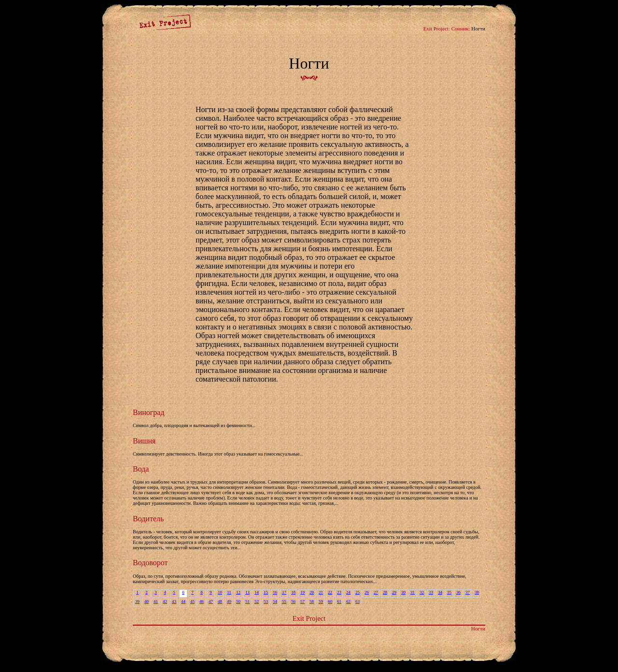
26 (367, 592)
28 (385, 592)
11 (229, 592)
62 (348, 601)
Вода (141, 469)
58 (312, 601)
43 (174, 601)
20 (312, 592)
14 (257, 592)
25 (358, 592)
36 (458, 592)
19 (302, 592)
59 (321, 601)
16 (275, 592)
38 (477, 592)
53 (266, 601)
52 (257, 601)
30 (403, 592)
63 (358, 601)
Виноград (149, 412)
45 (192, 601)
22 (330, 592)
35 (449, 592)
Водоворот (150, 563)
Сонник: (461, 29)
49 (229, 601)
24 (348, 592)
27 (376, 592)
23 (339, 592)
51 (247, 601)
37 (468, 592)
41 (156, 601)
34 (440, 592)
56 (293, 601)
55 (284, 601)
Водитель (148, 519)
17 (284, 592)
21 (321, 592)
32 (422, 592)
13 (247, 592)
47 (211, 601)
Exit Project (309, 618)
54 (275, 601)
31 (413, 592)
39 (137, 601)
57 (302, 601)
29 (394, 592)
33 (431, 592)
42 (165, 601)
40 (147, 601)
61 (339, 601)
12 (238, 592)
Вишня (144, 441)
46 (202, 601)
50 (238, 601)
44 (183, 601)
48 (220, 601)
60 (330, 601)
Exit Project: (437, 29)
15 (266, 592)
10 (220, 592)
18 (293, 592)
